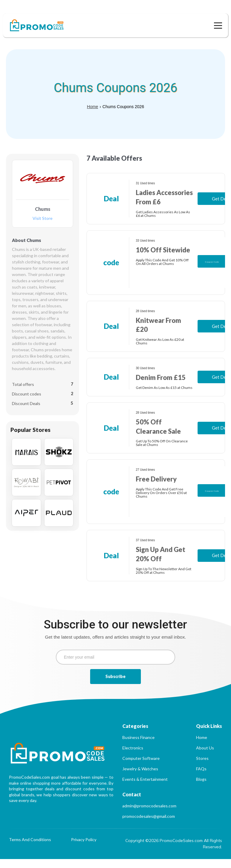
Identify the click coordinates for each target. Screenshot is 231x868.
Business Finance (138, 746)
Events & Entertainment (145, 788)
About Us (205, 757)
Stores (202, 767)
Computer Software (141, 767)
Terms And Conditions (30, 849)
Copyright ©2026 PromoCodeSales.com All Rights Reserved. (174, 853)
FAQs (201, 778)
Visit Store (43, 209)
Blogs (201, 788)
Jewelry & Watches (140, 778)
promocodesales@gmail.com (149, 825)
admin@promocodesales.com (149, 815)
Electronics (133, 757)
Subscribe (115, 685)
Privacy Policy (84, 849)
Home (92, 98)
